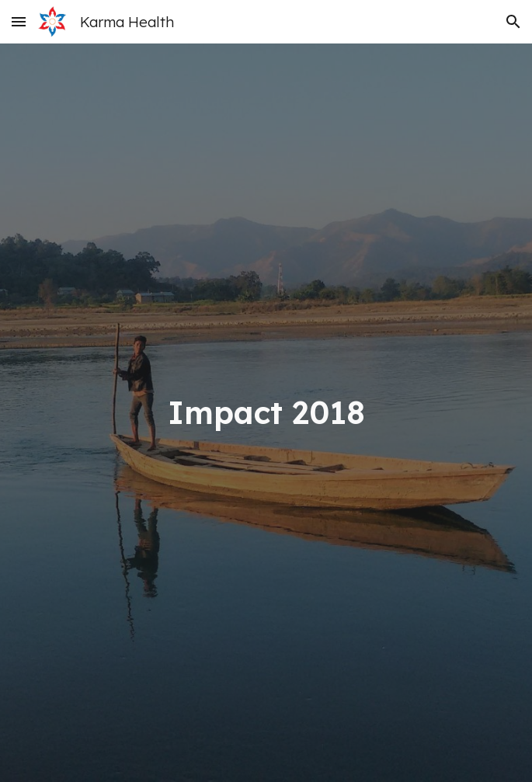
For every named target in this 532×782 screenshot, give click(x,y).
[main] (266, 413)
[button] (19, 21)
